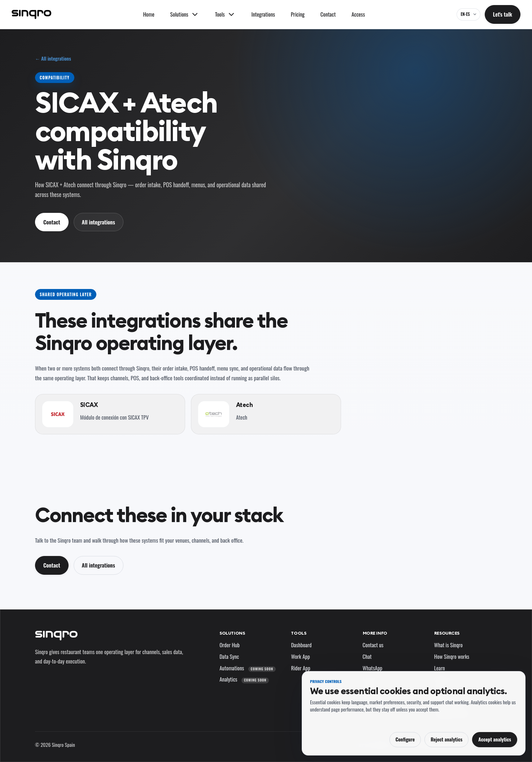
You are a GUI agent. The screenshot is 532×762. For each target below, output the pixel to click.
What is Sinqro (448, 645)
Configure (405, 739)
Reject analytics (446, 739)
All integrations (99, 222)
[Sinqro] (31, 14)
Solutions (232, 633)
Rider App (300, 668)
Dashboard (301, 645)
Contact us (373, 645)
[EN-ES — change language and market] (468, 14)
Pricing (298, 14)
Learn (440, 668)
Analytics (244, 679)
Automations (247, 668)
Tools (298, 633)
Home (149, 14)
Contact (328, 14)
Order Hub (230, 645)
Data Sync (229, 656)
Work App (300, 656)
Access (358, 14)
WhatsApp (373, 668)
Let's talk (503, 14)
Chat (367, 656)
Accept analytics (495, 739)
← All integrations (53, 59)
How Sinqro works (452, 656)
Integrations (263, 14)
